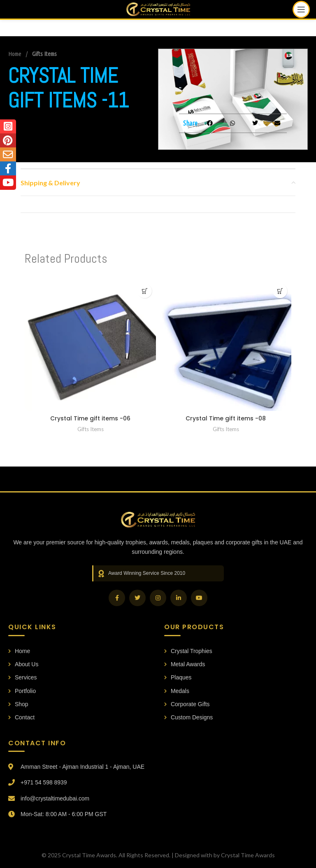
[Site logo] (158, 8)
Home (15, 54)
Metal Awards (185, 664)
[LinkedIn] (179, 598)
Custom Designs (189, 718)
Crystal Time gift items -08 (226, 418)
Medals (177, 691)
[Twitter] (137, 598)
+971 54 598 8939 (44, 783)
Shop (18, 704)
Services (23, 678)
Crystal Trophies (188, 651)
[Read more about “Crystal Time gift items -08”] (280, 291)
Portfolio (22, 691)
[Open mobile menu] (301, 9)
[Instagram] (158, 598)
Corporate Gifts (187, 704)
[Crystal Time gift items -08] (226, 345)
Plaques (178, 678)
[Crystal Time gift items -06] (90, 345)
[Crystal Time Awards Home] (158, 520)
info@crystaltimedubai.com (55, 798)
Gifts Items (44, 54)
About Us (23, 664)
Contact (21, 718)
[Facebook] (117, 598)
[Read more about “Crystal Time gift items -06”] (145, 291)
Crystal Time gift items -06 (90, 418)
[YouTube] (199, 598)
